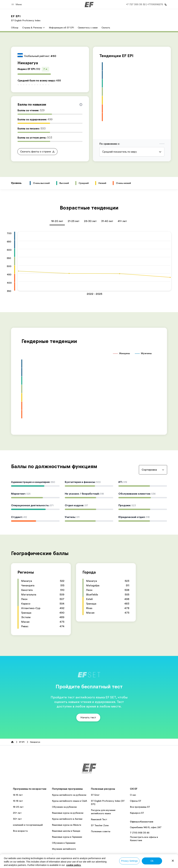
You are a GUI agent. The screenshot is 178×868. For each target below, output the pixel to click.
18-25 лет (18, 807)
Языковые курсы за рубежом (68, 813)
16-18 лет (18, 801)
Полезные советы (101, 831)
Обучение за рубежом (64, 807)
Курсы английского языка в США (70, 801)
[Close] (173, 861)
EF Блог (95, 795)
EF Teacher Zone (100, 825)
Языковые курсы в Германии (67, 837)
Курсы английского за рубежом (69, 795)
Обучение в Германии (64, 843)
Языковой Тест (99, 819)
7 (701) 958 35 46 (140, 833)
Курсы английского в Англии (67, 819)
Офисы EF (136, 801)
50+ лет (17, 819)
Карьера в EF (137, 813)
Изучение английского (64, 849)
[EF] (89, 5)
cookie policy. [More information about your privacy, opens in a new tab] (74, 865)
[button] (17, 4)
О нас (133, 795)
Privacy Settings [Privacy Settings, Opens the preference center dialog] (129, 861)
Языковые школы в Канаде (66, 831)
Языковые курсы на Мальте (67, 825)
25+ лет (17, 813)
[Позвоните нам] (146, 4)
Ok (152, 861)
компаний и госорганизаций (28, 825)
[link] (26, 18)
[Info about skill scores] (81, 105)
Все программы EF (140, 807)
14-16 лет (18, 795)
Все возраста (20, 831)
